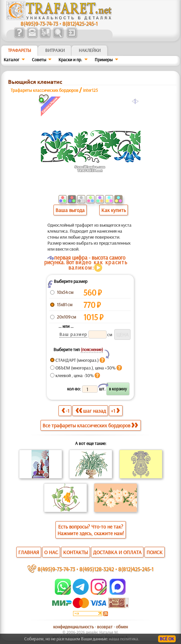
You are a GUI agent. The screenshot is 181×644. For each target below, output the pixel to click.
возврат (105, 627)
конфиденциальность (73, 627)
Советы (39, 60)
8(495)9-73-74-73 (39, 23)
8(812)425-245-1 (80, 23)
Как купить (114, 210)
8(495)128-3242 (97, 569)
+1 (115, 411)
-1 (65, 411)
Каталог (11, 60)
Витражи (55, 50)
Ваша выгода (70, 210)
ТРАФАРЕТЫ (20, 50)
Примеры (104, 60)
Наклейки (90, 50)
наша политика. (124, 639)
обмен (122, 627)
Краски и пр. (70, 60)
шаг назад (91, 411)
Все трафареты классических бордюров (90, 425)
